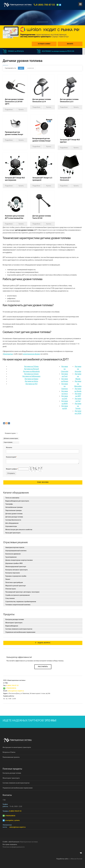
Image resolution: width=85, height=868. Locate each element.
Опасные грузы (11, 589)
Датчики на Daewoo (65, 386)
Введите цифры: (12, 469)
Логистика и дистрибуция (14, 582)
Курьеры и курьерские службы (16, 576)
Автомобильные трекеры (14, 507)
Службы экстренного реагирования (18, 595)
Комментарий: (11, 457)
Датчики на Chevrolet (65, 369)
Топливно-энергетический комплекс (18, 605)
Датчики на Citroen (31, 374)
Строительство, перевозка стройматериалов (21, 602)
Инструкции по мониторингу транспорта (17, 747)
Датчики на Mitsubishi (31, 371)
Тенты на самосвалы (12, 498)
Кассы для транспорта (13, 533)
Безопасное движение (13, 554)
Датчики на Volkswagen (31, 376)
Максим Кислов (76, 859)
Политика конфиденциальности (14, 847)
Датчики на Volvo (31, 381)
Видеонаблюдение (12, 626)
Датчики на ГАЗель (31, 367)
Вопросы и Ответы (9, 752)
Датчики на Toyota (78, 406)
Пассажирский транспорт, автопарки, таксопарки (22, 592)
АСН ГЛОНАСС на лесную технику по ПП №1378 (56, 51)
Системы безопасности (13, 520)
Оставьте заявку (45, 44)
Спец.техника (10, 598)
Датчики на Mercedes (78, 384)
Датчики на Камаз (31, 379)
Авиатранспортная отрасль (15, 548)
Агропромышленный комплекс (16, 551)
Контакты (8, 354)
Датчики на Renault (31, 369)
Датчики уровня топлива (14, 514)
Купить (21, 110)
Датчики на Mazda (78, 376)
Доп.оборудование (12, 523)
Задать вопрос (43, 643)
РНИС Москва (43, 482)
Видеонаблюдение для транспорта (17, 501)
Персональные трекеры (14, 510)
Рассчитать (43, 667)
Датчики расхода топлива (14, 517)
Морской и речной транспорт (16, 586)
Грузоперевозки (11, 557)
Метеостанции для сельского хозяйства (19, 530)
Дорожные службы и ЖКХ (14, 563)
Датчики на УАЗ (31, 384)
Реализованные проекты (11, 757)
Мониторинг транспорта (14, 623)
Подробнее (9, 110)
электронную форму (31, 354)
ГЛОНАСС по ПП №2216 (13, 51)
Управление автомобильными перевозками (20, 632)
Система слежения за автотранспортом (19, 629)
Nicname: (9, 448)
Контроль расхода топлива (15, 619)
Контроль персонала (13, 573)
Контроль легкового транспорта (16, 570)
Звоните (70, 44)
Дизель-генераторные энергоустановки (19, 560)
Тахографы (9, 504)
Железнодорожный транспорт (16, 567)
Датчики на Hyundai (78, 369)
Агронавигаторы (11, 526)
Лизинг (8, 579)
